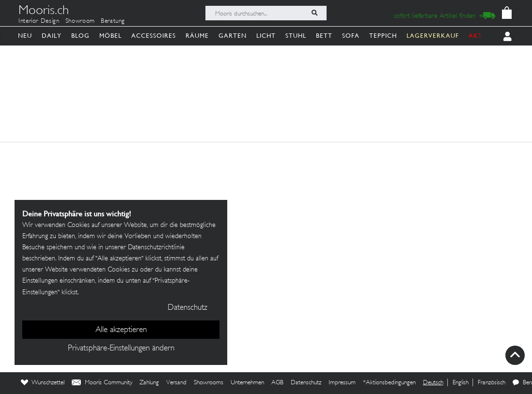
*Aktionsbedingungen (389, 383)
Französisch (492, 383)
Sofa (351, 36)
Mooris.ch (44, 12)
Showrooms (209, 383)
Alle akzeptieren (121, 330)
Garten (233, 36)
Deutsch (433, 383)
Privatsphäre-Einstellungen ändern (121, 349)
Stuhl (296, 36)
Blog (80, 36)
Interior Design (39, 21)
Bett (324, 36)
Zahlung (149, 383)
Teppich (383, 36)
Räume (197, 36)
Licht (266, 36)
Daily (52, 36)
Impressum (342, 383)
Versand (176, 383)
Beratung (113, 21)
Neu (25, 36)
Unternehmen (247, 383)
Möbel (110, 36)
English (461, 383)
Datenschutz (306, 383)
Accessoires (154, 36)
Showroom (80, 21)
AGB (277, 383)
